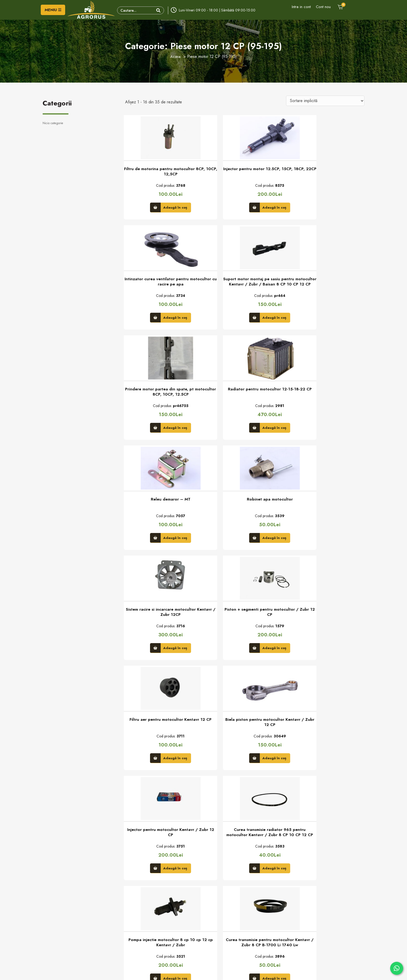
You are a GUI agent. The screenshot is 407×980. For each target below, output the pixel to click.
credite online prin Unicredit (228, 936)
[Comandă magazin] (325, 101)
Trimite (187, 844)
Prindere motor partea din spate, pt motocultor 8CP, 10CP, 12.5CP (245, 285)
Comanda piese (137, 920)
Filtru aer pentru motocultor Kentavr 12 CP (245, 511)
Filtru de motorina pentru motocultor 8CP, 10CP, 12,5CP (162, 173)
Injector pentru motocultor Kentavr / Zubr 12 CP (162, 623)
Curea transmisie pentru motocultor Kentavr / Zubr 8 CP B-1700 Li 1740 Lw (162, 736)
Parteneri (132, 912)
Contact (131, 896)
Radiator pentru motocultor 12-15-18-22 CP (327, 285)
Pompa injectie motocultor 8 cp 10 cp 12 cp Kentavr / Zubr (327, 623)
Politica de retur (219, 928)
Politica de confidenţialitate (228, 896)
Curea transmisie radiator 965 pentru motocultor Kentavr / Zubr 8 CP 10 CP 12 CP (245, 624)
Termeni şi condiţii (221, 912)
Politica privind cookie (224, 904)
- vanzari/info (70, 919)
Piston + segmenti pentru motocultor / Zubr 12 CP (162, 511)
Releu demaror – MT (162, 395)
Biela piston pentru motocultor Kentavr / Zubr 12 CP (327, 511)
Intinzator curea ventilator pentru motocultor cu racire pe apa (327, 173)
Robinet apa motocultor (245, 395)
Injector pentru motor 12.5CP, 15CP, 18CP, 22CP (245, 173)
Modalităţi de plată (221, 920)
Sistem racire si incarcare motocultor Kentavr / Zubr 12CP (327, 398)
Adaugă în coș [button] (167, 208)
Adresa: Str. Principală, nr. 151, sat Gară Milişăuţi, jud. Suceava (81, 908)
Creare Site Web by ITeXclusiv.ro (257, 971)
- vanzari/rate (70, 928)
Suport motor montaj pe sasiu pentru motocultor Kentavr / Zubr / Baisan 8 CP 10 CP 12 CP (162, 286)
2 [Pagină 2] (237, 803)
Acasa (175, 56)
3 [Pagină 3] (250, 803)
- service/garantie (73, 937)
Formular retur (136, 904)
